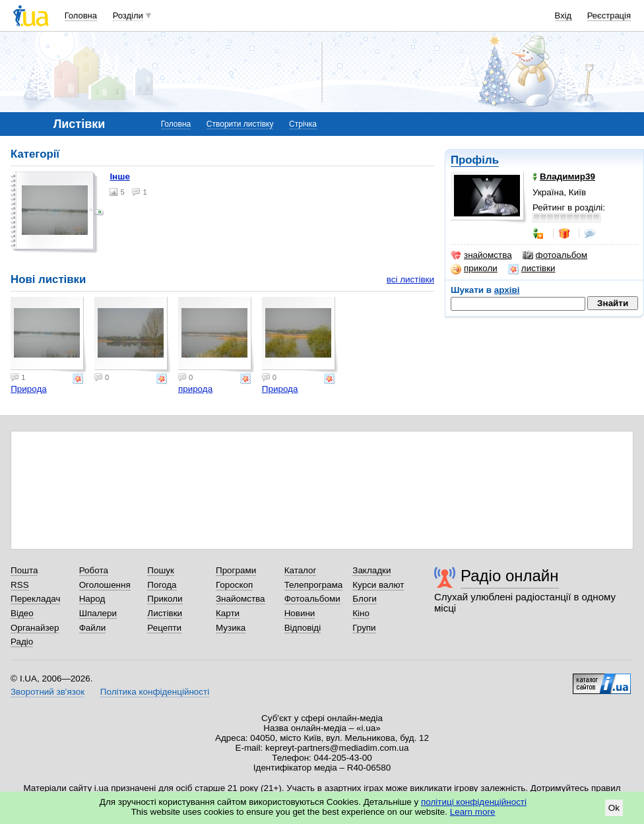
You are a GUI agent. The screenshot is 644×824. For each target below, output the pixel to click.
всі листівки (410, 279)
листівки (532, 269)
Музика (231, 628)
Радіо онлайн (510, 576)
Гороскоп (234, 585)
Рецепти (164, 628)
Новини (300, 613)
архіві (507, 290)
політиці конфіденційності (474, 802)
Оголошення (105, 585)
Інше (120, 176)
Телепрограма (314, 585)
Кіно (361, 613)
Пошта (24, 570)
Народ (92, 599)
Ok (614, 808)
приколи (474, 269)
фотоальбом (555, 255)
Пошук (161, 570)
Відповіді (303, 628)
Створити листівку (240, 124)
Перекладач (35, 599)
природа (195, 389)
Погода (162, 585)
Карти (228, 613)
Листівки (165, 613)
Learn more (473, 812)
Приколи (165, 599)
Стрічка (303, 124)
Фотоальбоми (312, 599)
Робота (94, 570)
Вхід (563, 16)
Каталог (301, 570)
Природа (29, 389)
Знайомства (241, 599)
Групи (364, 628)
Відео (22, 613)
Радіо (22, 642)
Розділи (128, 16)
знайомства (481, 255)
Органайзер (35, 628)
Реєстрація (609, 16)
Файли (93, 628)
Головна (81, 16)
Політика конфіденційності (155, 692)
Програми (236, 570)
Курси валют (378, 585)
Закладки (371, 570)
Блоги (365, 599)
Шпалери (98, 613)
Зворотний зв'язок (48, 692)
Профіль (475, 160)
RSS (20, 585)
